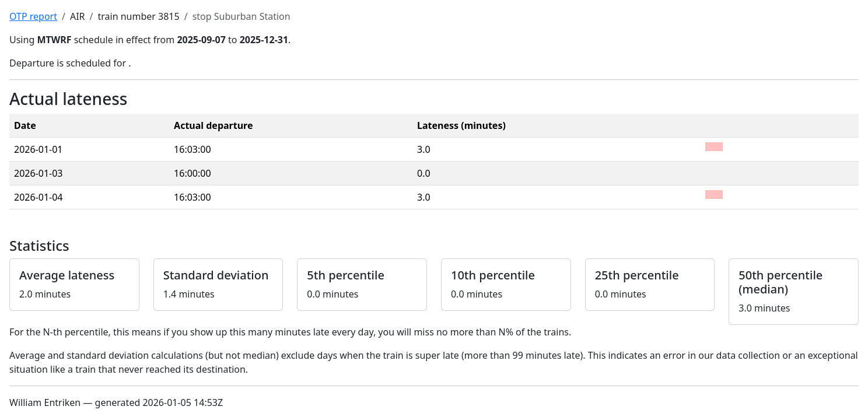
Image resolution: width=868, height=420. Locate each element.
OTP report (33, 16)
